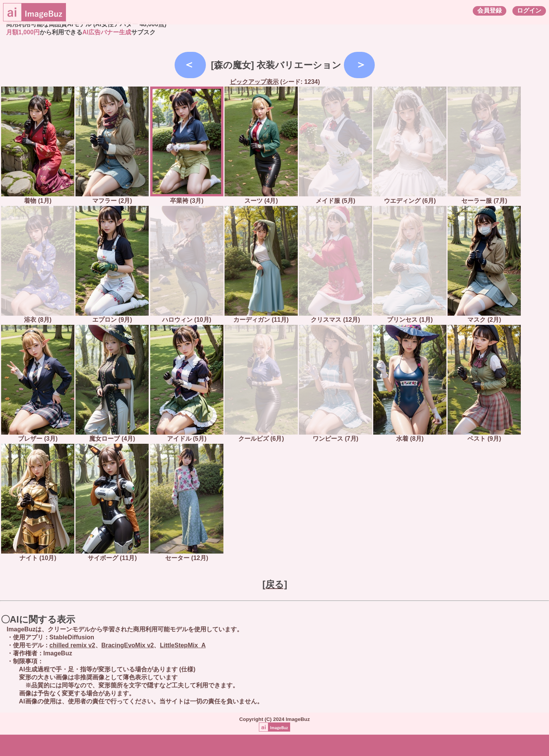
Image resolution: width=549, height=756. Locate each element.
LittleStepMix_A (183, 645)
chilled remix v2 (72, 645)
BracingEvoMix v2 (128, 645)
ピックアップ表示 (254, 82)
